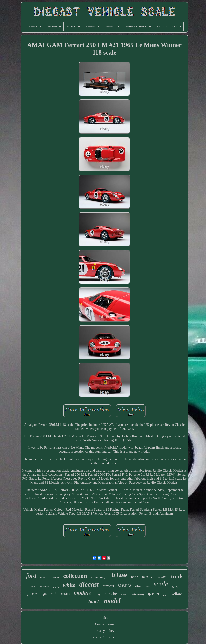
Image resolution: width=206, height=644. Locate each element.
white (69, 585)
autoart (109, 586)
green (153, 593)
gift (45, 594)
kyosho (175, 587)
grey (98, 594)
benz (134, 577)
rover (165, 595)
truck (177, 576)
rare (148, 587)
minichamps (99, 577)
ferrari (33, 594)
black (94, 601)
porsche (111, 594)
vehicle (44, 578)
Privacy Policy (104, 631)
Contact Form (104, 624)
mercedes (44, 587)
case (124, 594)
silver (139, 587)
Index (105, 618)
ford (31, 575)
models (82, 593)
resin (65, 593)
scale (161, 584)
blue (119, 575)
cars (125, 585)
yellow (177, 594)
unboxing (137, 594)
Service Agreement (104, 637)
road (33, 587)
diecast (89, 584)
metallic (162, 577)
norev (147, 577)
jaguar (55, 578)
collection (75, 576)
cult (54, 594)
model (112, 601)
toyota (56, 587)
